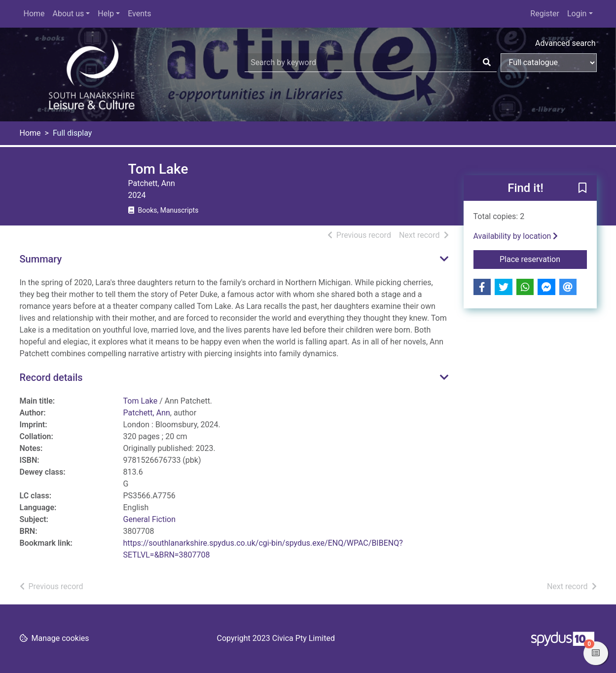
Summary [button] (41, 259)
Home (34, 14)
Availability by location (516, 236)
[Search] (487, 63)
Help (106, 14)
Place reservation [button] (543, 259)
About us (69, 14)
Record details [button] (51, 377)
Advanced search (565, 43)
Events (139, 14)
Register (545, 14)
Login (577, 14)
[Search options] (549, 63)
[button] (582, 188)
